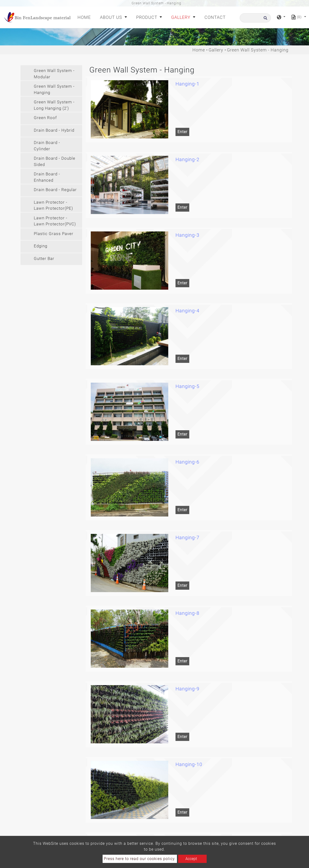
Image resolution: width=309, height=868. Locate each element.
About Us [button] (112, 17)
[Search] (255, 18)
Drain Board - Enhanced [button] (47, 177)
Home (85, 17)
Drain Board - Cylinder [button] (47, 146)
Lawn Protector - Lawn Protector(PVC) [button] (55, 221)
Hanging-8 (187, 613)
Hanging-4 (187, 311)
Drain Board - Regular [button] (55, 190)
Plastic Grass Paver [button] (54, 234)
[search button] (265, 19)
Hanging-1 (187, 84)
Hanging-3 (187, 235)
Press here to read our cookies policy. (140, 859)
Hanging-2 (187, 159)
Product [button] (147, 17)
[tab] (51, 73)
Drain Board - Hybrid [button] (54, 130)
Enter (182, 132)
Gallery (216, 50)
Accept (191, 859)
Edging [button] (41, 246)
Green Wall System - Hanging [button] (54, 89)
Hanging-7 (187, 538)
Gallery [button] (181, 17)
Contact (215, 17)
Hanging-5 (187, 386)
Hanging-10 (189, 764)
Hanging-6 (187, 462)
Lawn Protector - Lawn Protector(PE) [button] (53, 205)
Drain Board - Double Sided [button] (55, 161)
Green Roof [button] (45, 118)
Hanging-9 (187, 689)
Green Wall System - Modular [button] (54, 74)
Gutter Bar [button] (44, 258)
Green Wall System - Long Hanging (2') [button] (54, 105)
